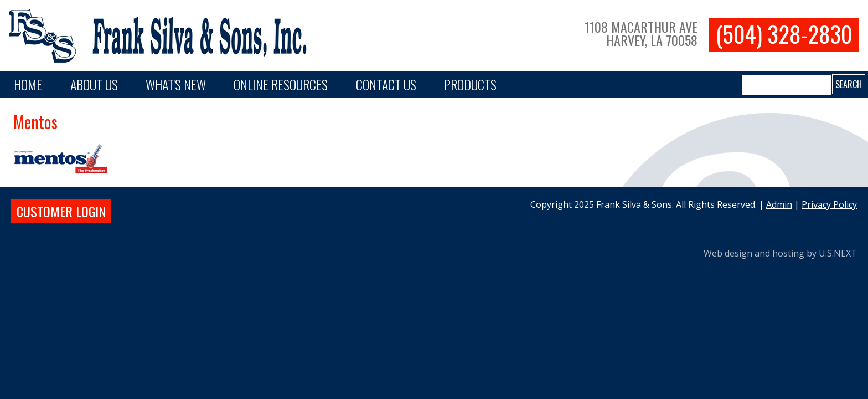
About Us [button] (94, 84)
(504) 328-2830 (784, 34)
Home (28, 84)
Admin (779, 204)
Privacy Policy (829, 204)
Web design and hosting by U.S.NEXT (780, 253)
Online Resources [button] (281, 84)
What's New (176, 84)
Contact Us (386, 84)
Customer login (61, 211)
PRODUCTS (470, 84)
